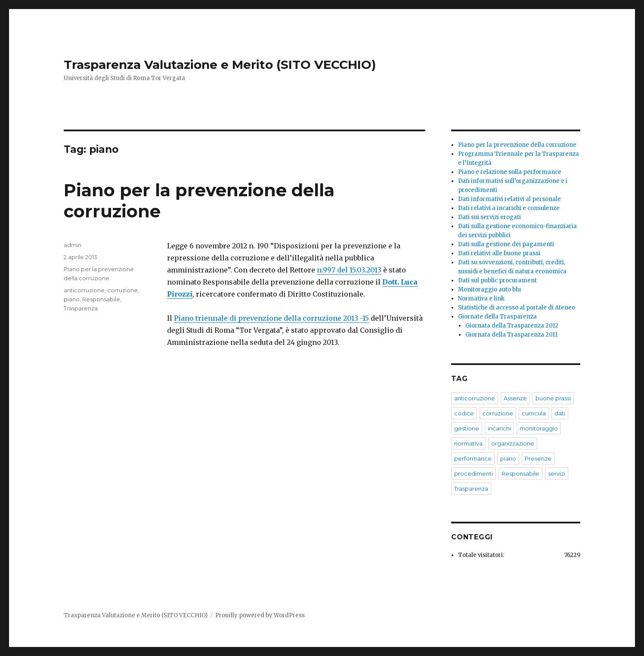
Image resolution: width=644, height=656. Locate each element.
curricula (534, 413)
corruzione (122, 290)
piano (72, 299)
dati (560, 413)
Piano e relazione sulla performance (510, 172)
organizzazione (513, 443)
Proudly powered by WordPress (260, 615)
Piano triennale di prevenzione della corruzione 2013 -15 (271, 318)
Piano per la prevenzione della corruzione (517, 145)
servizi (557, 473)
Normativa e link (481, 299)
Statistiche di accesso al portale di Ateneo (517, 308)
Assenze (515, 398)
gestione (467, 428)
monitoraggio (539, 428)
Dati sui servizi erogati (489, 217)
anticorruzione (84, 290)
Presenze (538, 458)
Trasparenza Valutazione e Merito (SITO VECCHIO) (220, 65)
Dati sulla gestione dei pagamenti (506, 244)
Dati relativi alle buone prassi (499, 253)
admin (73, 245)
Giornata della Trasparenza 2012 (512, 326)
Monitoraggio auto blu (489, 289)
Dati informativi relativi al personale (509, 199)
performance (473, 458)
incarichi (499, 428)
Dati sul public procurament (497, 280)
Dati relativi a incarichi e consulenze (509, 208)
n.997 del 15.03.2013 (349, 270)
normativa (468, 443)
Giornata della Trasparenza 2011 (511, 335)
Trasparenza (81, 308)
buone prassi (553, 398)
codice (464, 413)
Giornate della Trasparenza (497, 317)
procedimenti (474, 473)
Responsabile (101, 299)
